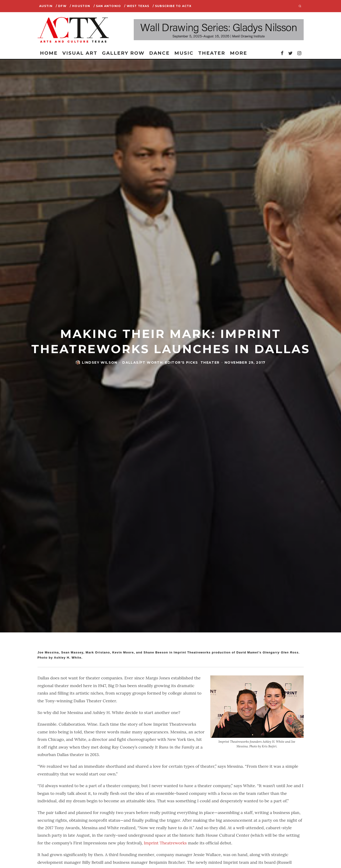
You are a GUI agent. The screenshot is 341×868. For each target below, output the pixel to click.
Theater (212, 53)
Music (184, 53)
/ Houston (80, 6)
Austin (46, 6)
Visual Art (80, 53)
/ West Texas (137, 6)
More (239, 53)
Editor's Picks (182, 363)
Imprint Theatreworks (165, 843)
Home (49, 53)
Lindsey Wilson (100, 363)
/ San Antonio (107, 6)
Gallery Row (123, 53)
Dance (159, 53)
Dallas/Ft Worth (142, 363)
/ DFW (61, 6)
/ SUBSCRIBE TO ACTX (172, 6)
